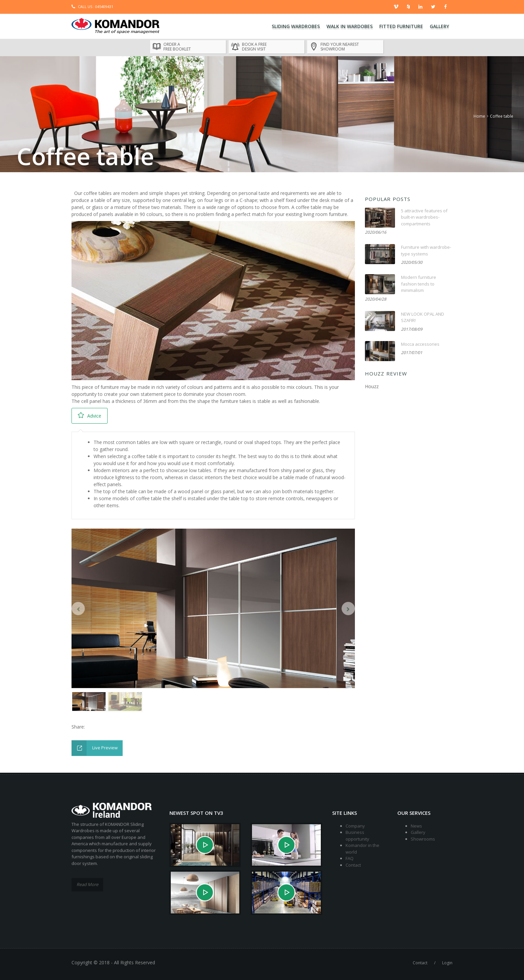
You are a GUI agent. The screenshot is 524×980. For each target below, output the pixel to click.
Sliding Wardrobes (296, 26)
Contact (353, 865)
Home (479, 116)
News (416, 826)
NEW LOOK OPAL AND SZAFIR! (423, 317)
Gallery (439, 26)
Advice (90, 415)
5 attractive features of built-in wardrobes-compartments (424, 217)
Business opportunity (357, 836)
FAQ (350, 858)
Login (447, 963)
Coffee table (502, 116)
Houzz (372, 386)
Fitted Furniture (401, 26)
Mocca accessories (420, 344)
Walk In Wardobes (350, 26)
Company (355, 826)
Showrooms (423, 839)
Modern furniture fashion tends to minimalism (419, 284)
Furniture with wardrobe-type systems (426, 250)
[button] (78, 609)
